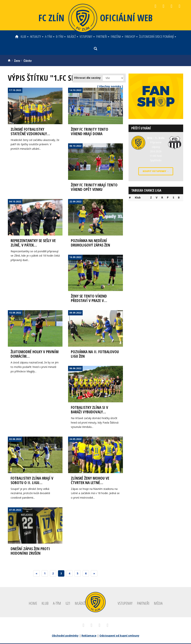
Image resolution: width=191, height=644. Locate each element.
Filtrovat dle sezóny (87, 78)
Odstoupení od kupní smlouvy (119, 636)
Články (28, 61)
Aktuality (37, 36)
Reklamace (89, 636)
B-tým (61, 36)
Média (158, 604)
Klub (25, 36)
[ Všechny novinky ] (110, 86)
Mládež (73, 36)
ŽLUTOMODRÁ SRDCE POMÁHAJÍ (158, 36)
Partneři (103, 36)
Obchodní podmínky (65, 636)
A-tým (50, 36)
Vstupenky (87, 36)
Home (33, 604)
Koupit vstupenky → (156, 171)
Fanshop (131, 36)
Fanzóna (117, 36)
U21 (68, 604)
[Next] (94, 574)
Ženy (17, 61)
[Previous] (36, 574)
